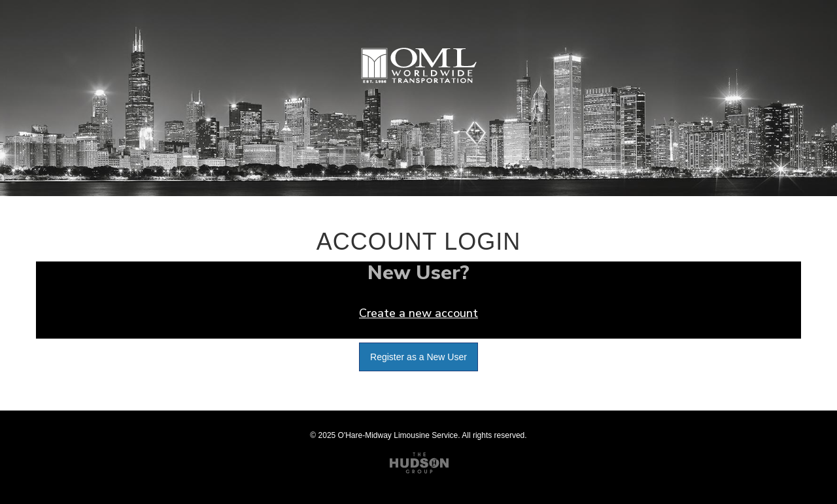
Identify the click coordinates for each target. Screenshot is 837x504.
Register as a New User (418, 357)
